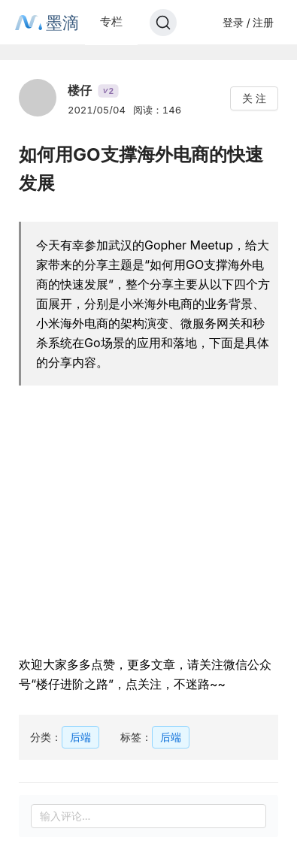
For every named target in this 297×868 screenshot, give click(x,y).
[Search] (163, 23)
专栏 (111, 21)
